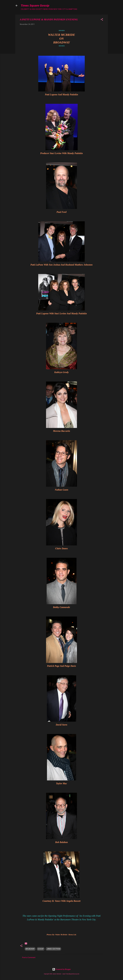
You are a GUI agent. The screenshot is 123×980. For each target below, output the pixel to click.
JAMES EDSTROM (53, 949)
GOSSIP (41, 949)
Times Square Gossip (35, 6)
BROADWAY (30, 949)
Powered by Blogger (62, 969)
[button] (102, 20)
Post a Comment (29, 957)
